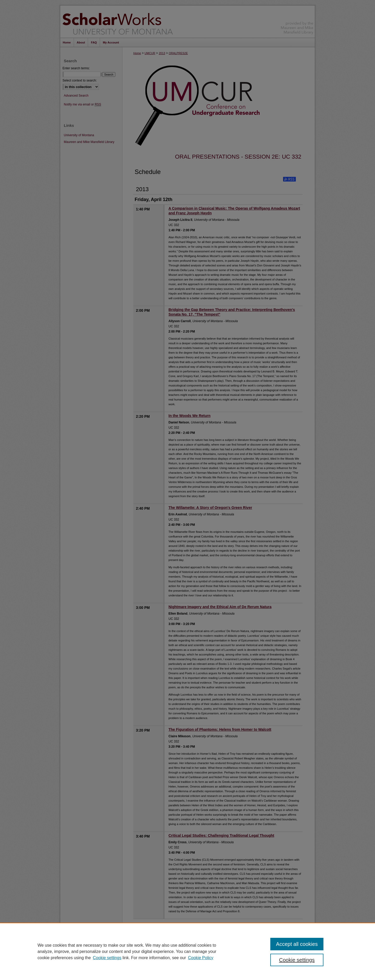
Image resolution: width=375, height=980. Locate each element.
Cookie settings (107, 958)
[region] (187, 951)
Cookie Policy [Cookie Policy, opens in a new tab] (201, 958)
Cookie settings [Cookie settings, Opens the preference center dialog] (297, 960)
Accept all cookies (297, 944)
